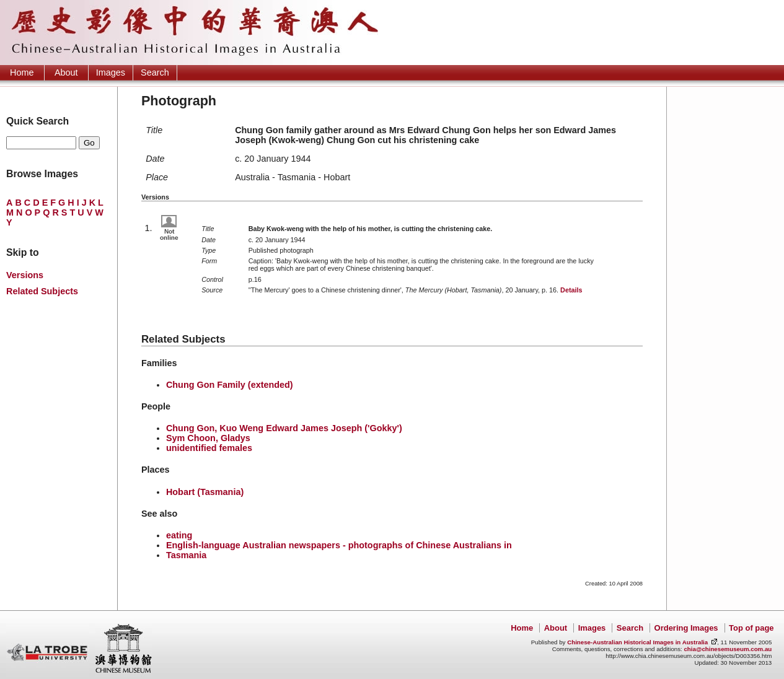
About (66, 72)
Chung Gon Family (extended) (230, 385)
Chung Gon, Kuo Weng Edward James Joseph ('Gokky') (284, 428)
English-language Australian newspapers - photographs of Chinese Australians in (339, 545)
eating (179, 535)
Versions (25, 275)
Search (155, 72)
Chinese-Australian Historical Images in (637, 642)
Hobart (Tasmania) (205, 492)
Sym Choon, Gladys (208, 438)
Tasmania (186, 555)
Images (111, 72)
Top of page (751, 628)
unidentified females (209, 448)
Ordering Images (686, 628)
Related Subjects (42, 291)
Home (22, 72)
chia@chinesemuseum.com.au (728, 649)
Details (571, 290)
